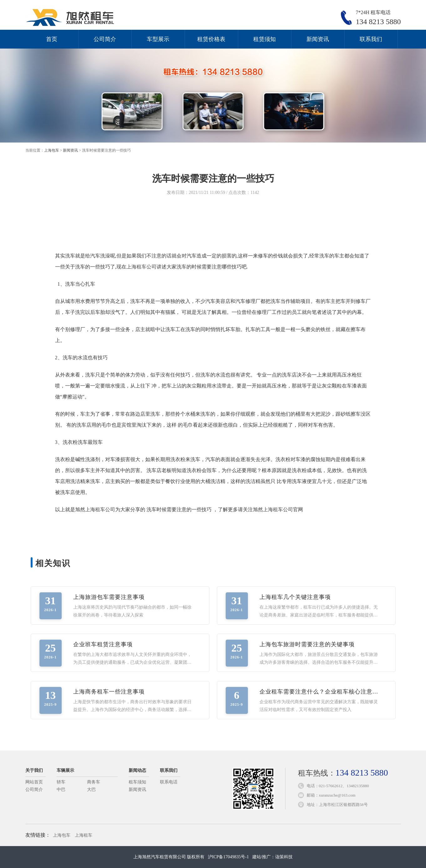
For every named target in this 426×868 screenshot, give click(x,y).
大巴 (91, 790)
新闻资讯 (318, 39)
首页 (52, 39)
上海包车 (52, 150)
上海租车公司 (141, 267)
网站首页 (34, 782)
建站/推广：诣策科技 (273, 857)
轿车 (61, 782)
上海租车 (84, 835)
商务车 (94, 782)
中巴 (61, 790)
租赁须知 (264, 39)
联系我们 (371, 39)
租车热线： (343, 773)
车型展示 (158, 39)
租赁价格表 (211, 39)
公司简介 (105, 39)
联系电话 (169, 782)
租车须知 (137, 782)
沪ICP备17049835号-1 (228, 857)
